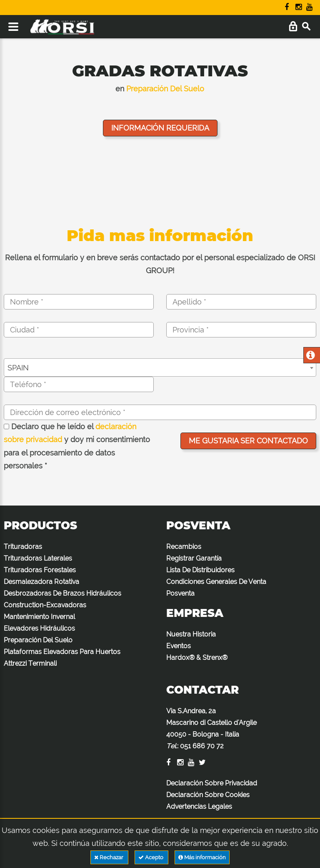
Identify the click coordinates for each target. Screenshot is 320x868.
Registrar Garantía (194, 558)
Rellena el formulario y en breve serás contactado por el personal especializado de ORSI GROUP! (160, 264)
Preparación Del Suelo (165, 89)
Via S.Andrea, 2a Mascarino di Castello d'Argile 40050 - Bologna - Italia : (211, 728)
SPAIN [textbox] (18, 368)
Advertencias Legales (199, 806)
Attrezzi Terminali (30, 663)
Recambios (184, 547)
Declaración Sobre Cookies (208, 795)
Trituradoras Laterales (38, 558)
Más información (202, 857)
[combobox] (160, 367)
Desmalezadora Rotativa (41, 582)
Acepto (151, 857)
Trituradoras (23, 547)
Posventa (180, 593)
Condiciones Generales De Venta (216, 582)
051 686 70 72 (202, 746)
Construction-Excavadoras (45, 605)
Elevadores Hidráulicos (39, 628)
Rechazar (109, 857)
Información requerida (160, 128)
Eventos (179, 646)
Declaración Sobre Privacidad (212, 783)
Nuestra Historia (191, 634)
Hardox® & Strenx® (197, 658)
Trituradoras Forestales (40, 570)
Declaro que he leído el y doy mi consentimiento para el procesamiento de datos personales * (77, 446)
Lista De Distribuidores (200, 570)
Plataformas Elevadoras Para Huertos (62, 652)
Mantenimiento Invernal (39, 617)
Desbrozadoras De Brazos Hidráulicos (62, 593)
